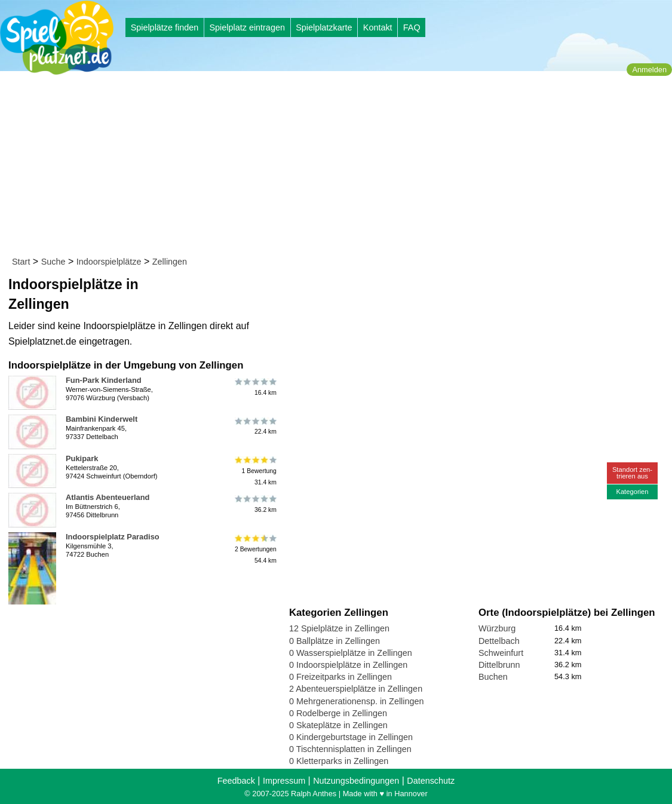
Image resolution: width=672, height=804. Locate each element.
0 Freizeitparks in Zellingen (340, 677)
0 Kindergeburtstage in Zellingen (351, 737)
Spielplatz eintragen (247, 27)
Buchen (493, 677)
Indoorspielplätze (109, 262)
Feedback (236, 781)
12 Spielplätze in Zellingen (339, 628)
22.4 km (255, 426)
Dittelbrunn (499, 665)
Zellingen (170, 262)
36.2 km (255, 504)
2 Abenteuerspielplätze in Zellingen (356, 689)
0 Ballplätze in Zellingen (335, 641)
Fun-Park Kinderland (104, 380)
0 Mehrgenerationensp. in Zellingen (357, 701)
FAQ (412, 27)
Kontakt (378, 27)
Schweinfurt (501, 653)
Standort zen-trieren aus (632, 473)
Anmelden (649, 70)
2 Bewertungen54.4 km (255, 549)
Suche (53, 262)
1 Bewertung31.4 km (255, 471)
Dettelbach (499, 641)
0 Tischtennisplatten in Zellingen (350, 749)
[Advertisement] (340, 166)
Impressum (284, 781)
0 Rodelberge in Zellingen (338, 713)
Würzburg (497, 628)
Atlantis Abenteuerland (108, 497)
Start (21, 262)
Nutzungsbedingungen (356, 781)
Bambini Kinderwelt (102, 419)
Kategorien (632, 492)
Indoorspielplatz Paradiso (113, 537)
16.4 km (255, 387)
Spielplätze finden (165, 27)
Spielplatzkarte (324, 27)
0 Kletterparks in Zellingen (339, 761)
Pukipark (82, 458)
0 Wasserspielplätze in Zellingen (351, 653)
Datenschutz (431, 781)
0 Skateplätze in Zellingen (338, 725)
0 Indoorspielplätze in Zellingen (348, 665)
